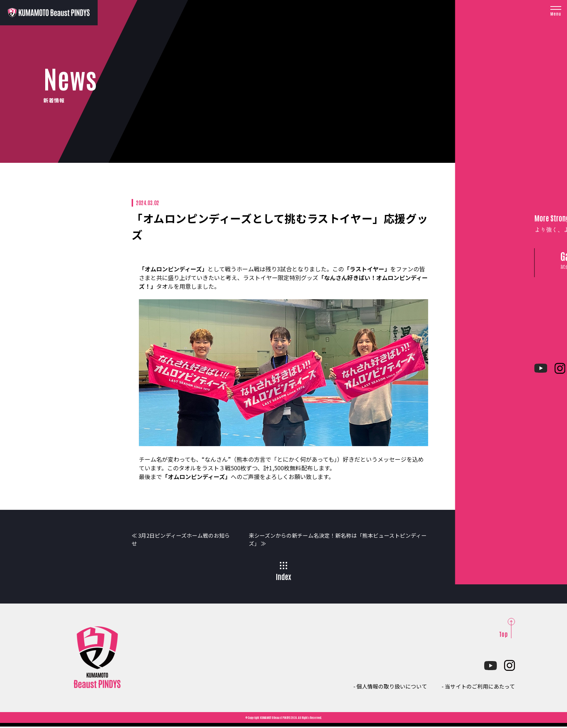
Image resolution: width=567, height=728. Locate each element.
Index (283, 573)
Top (503, 635)
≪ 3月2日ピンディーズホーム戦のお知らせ (179, 540)
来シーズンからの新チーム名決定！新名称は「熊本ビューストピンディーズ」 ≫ (341, 540)
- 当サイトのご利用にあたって (476, 687)
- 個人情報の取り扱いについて (383, 687)
